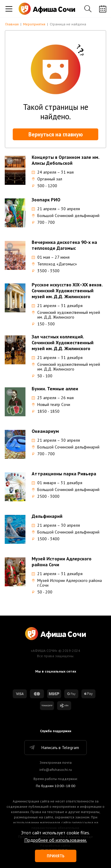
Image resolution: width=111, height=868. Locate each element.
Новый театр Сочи (51, 404)
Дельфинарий (47, 516)
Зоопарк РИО (46, 200)
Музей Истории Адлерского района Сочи (62, 562)
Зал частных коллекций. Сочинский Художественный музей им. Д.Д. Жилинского (63, 342)
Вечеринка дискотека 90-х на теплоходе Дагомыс (64, 245)
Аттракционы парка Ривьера (64, 474)
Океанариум (45, 431)
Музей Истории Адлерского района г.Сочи (67, 583)
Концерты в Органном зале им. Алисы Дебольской (65, 160)
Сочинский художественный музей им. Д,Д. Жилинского (66, 315)
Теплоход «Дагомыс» (54, 264)
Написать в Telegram (54, 748)
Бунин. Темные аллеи (55, 389)
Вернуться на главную (56, 134)
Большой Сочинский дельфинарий (66, 216)
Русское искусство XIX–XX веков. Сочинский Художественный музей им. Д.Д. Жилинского (67, 291)
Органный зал (47, 179)
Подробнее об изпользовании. (56, 840)
